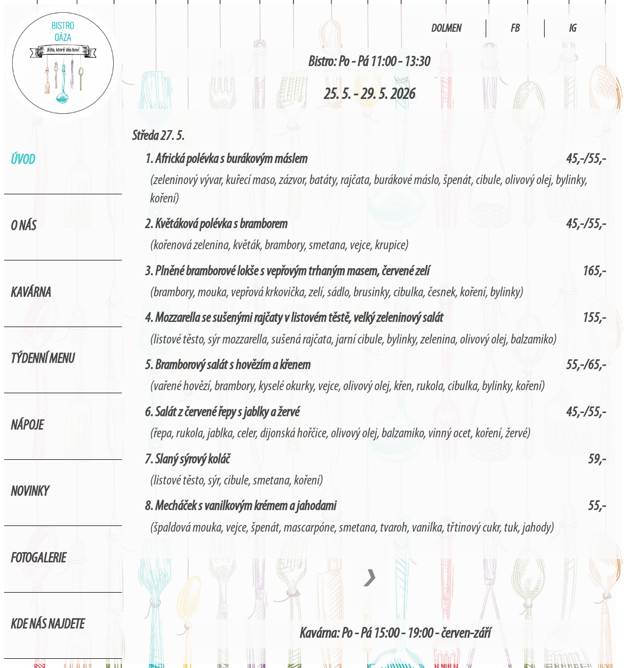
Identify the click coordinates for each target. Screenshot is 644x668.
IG (573, 29)
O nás (23, 227)
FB (515, 29)
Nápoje (27, 426)
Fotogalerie (38, 559)
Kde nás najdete (47, 625)
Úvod (23, 161)
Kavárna (31, 293)
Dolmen (446, 29)
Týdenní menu (43, 360)
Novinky (30, 492)
